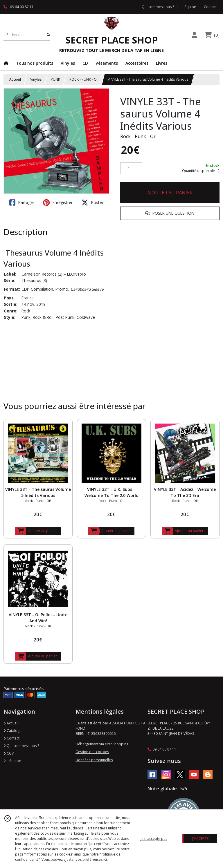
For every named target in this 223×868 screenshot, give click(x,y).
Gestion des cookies (92, 752)
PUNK (55, 79)
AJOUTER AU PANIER (170, 193)
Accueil (15, 79)
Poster (92, 202)
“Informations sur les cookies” (49, 854)
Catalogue (14, 731)
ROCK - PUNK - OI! (84, 79)
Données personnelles (94, 760)
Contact (210, 7)
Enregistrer (58, 202)
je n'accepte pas (154, 839)
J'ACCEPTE (200, 839)
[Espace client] (194, 35)
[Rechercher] (48, 35)
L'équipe (12, 761)
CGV (9, 753)
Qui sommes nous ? (21, 746)
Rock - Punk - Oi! (138, 136)
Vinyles (36, 79)
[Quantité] (131, 168)
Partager (22, 202)
